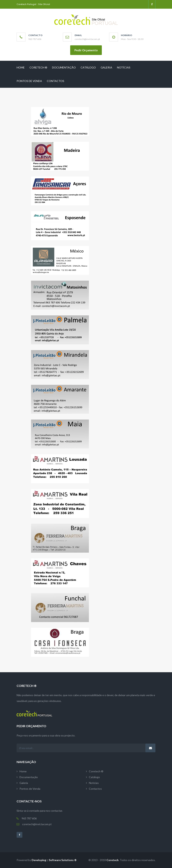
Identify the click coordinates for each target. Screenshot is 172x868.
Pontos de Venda (29, 81)
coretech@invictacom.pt (36, 824)
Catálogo (88, 67)
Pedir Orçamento (86, 50)
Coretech (113, 860)
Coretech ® (38, 67)
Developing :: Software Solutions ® (54, 860)
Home (21, 67)
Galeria (106, 67)
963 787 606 (28, 818)
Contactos (56, 81)
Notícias (124, 67)
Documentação (64, 67)
